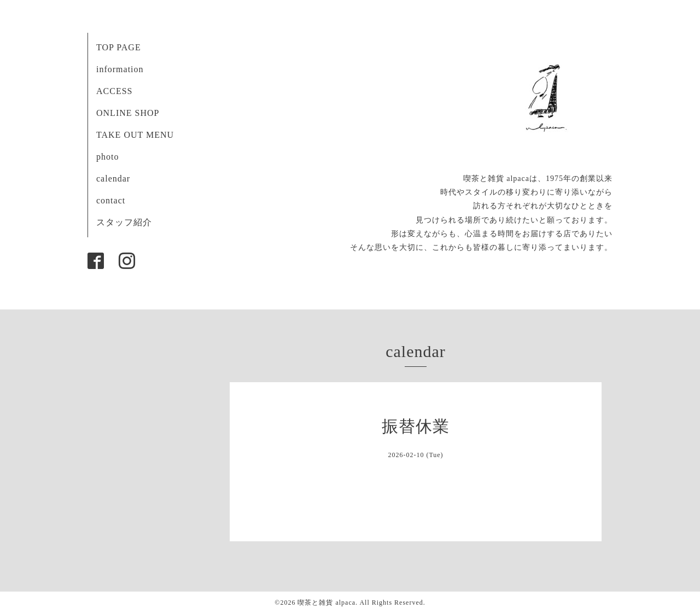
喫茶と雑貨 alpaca (326, 603)
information (120, 69)
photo (107, 157)
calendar (113, 179)
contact (111, 200)
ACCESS (114, 91)
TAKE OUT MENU (135, 135)
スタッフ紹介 (124, 222)
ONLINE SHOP (128, 113)
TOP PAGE (119, 47)
